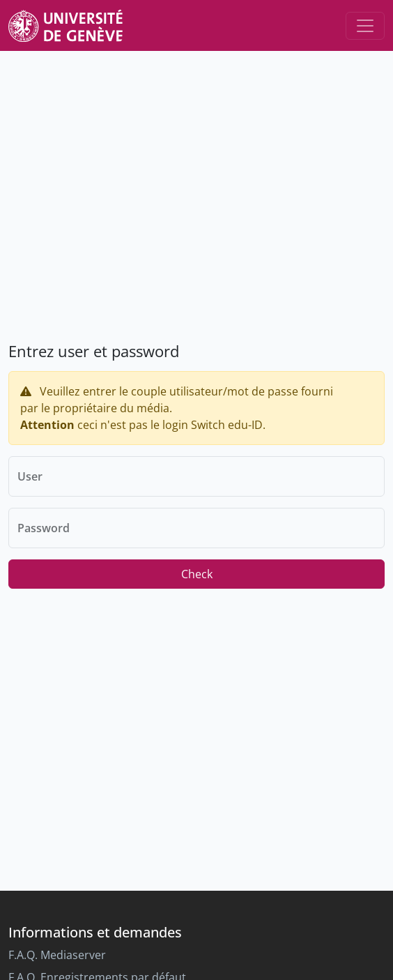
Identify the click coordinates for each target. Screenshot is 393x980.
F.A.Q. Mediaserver (57, 955)
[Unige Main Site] (65, 25)
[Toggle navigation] (365, 26)
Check (197, 574)
